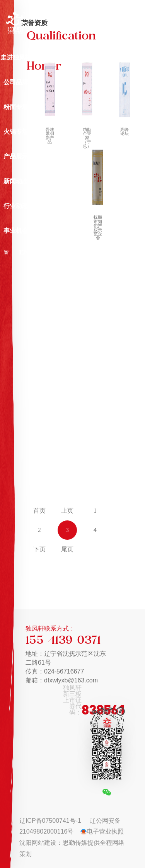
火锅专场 (16, 132)
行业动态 (16, 206)
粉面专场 (16, 107)
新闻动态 (16, 181)
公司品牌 (16, 82)
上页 (67, 511)
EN (24, 252)
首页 (39, 511)
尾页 (67, 549)
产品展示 (16, 156)
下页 (39, 549)
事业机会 (16, 231)
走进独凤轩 (16, 57)
